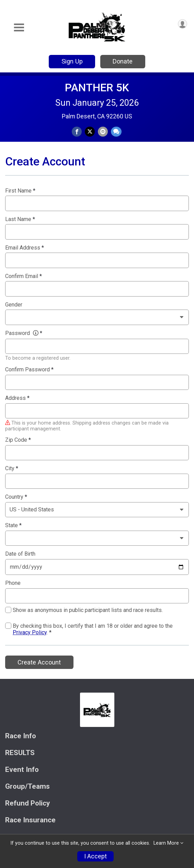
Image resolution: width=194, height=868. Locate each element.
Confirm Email (24, 276)
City (12, 468)
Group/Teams (27, 786)
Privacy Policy (30, 632)
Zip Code (18, 440)
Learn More (166, 843)
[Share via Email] (103, 132)
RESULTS (20, 753)
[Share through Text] (116, 132)
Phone (13, 583)
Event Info (22, 770)
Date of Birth (20, 554)
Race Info (21, 736)
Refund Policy (27, 803)
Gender (14, 305)
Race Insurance (30, 820)
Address (17, 398)
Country (16, 497)
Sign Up (72, 61)
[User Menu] (182, 24)
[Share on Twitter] (90, 132)
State (13, 525)
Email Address (25, 248)
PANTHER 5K (97, 88)
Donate (123, 61)
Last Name (20, 219)
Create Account (39, 662)
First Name (20, 191)
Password (24, 333)
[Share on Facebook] (77, 132)
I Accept (95, 856)
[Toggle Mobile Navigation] (19, 28)
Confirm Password (29, 370)
